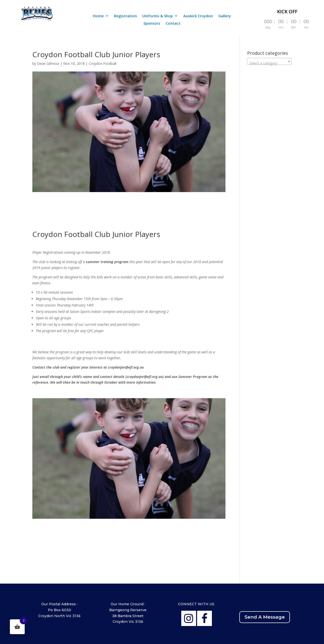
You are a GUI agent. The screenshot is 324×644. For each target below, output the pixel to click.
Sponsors (152, 24)
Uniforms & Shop (158, 16)
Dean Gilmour (48, 63)
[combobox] (269, 61)
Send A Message (265, 617)
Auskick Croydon (198, 16)
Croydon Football (102, 63)
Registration (125, 16)
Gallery (225, 16)
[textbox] (269, 63)
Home (98, 16)
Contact (173, 24)
